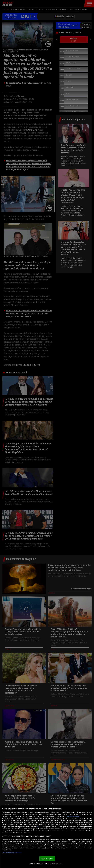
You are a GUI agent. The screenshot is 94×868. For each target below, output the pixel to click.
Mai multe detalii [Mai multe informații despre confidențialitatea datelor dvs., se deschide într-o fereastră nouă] (73, 816)
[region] (47, 837)
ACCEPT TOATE (47, 859)
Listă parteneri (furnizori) (12, 853)
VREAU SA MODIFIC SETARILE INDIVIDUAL (46, 863)
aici (38, 827)
